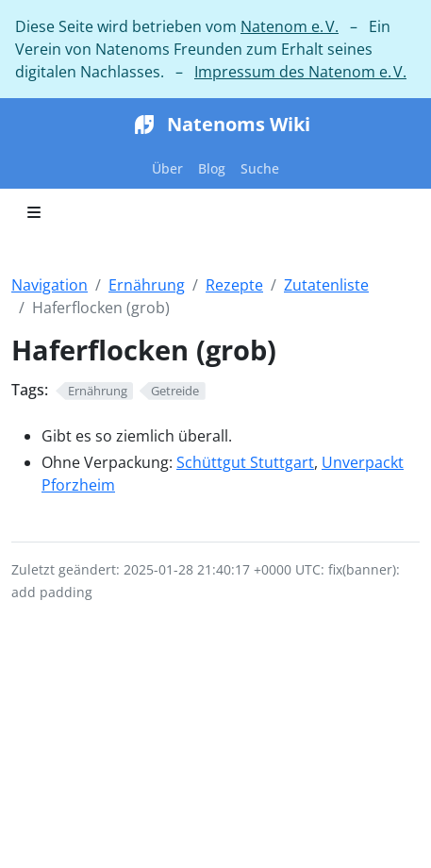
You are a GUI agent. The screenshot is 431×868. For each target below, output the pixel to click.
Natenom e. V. (290, 26)
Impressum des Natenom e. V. (300, 72)
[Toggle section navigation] (34, 212)
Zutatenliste (326, 285)
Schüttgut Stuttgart (245, 462)
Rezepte (234, 285)
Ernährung (147, 285)
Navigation (50, 285)
